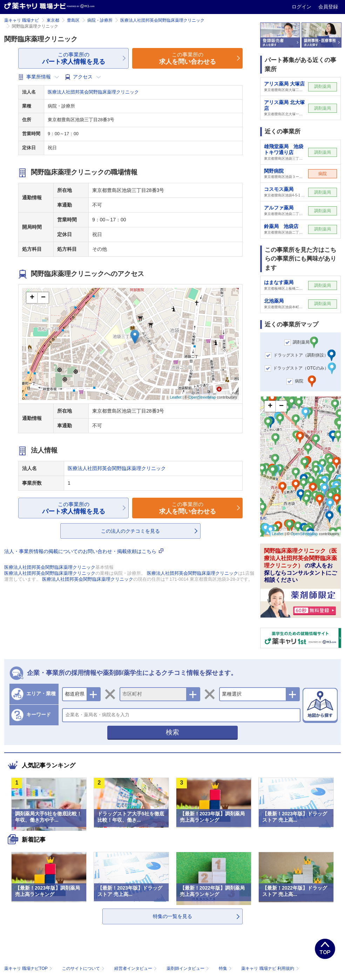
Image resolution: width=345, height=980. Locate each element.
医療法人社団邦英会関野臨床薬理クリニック (162, 20)
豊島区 (73, 20)
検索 (172, 732)
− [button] (43, 298)
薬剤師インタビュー (188, 968)
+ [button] (32, 298)
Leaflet (176, 397)
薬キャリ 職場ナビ (22, 20)
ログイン (302, 7)
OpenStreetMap (202, 397)
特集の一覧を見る (172, 916)
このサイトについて (84, 968)
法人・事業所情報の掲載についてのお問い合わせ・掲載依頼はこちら (84, 551)
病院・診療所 (100, 20)
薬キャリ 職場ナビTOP (29, 968)
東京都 (53, 20)
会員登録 (328, 7)
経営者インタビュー (136, 968)
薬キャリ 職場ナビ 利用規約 (270, 968)
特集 (226, 968)
